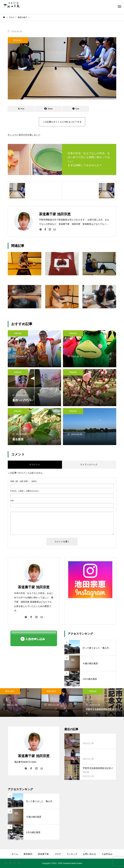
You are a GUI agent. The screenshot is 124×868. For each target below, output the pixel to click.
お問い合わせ (90, 854)
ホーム (15, 854)
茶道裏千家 (43, 854)
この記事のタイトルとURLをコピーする (62, 122)
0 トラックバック (89, 465)
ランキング (72, 854)
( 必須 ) (24, 481)
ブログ (58, 854)
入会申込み (107, 854)
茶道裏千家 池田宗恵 (34, 587)
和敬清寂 (18, 333)
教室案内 (28, 854)
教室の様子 (18, 40)
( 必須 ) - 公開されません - (25, 491)
